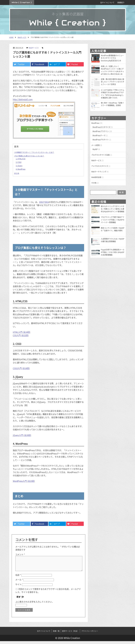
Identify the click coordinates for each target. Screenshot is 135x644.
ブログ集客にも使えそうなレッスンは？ (29, 156)
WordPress (95, 123)
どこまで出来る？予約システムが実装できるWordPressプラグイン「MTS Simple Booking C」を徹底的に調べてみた (113, 94)
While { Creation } (22, 2)
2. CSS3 (19, 162)
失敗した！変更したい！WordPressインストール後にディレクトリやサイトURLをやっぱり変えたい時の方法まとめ (112, 70)
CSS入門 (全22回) (21, 335)
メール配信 (96, 145)
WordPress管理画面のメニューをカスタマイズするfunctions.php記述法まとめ (112, 58)
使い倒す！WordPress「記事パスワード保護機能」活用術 (112, 104)
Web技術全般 (96, 177)
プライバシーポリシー (90, 634)
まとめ (17, 173)
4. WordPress (21, 169)
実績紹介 (121, 2)
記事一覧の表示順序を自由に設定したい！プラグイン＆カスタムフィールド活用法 (113, 82)
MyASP (95, 149)
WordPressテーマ (99, 135)
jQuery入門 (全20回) (22, 435)
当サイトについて (107, 2)
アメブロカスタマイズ (100, 166)
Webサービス (34, 48)
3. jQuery (19, 166)
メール (19, 582)
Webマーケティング (99, 172)
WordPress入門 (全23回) (24, 481)
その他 (94, 183)
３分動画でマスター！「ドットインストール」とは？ (34, 152)
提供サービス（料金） (70, 634)
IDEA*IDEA (44, 202)
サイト (18, 587)
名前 (18, 578)
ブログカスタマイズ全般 (101, 155)
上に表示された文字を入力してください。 (35, 605)
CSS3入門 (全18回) (21, 368)
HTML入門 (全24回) (22, 332)
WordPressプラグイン (101, 131)
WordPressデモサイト (101, 140)
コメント (20, 554)
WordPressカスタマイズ (101, 127)
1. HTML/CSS (21, 159)
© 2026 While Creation (68, 641)
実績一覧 (56, 634)
